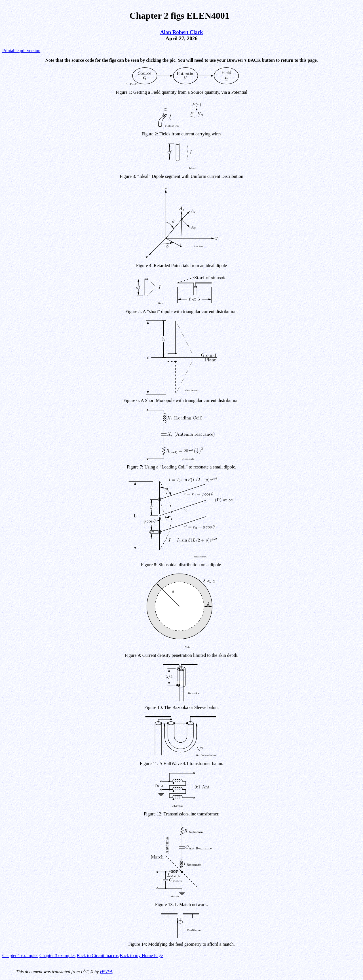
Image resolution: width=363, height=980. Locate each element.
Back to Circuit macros (98, 956)
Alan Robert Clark (182, 32)
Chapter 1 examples (20, 956)
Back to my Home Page (141, 956)
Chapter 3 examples (57, 956)
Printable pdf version (21, 51)
